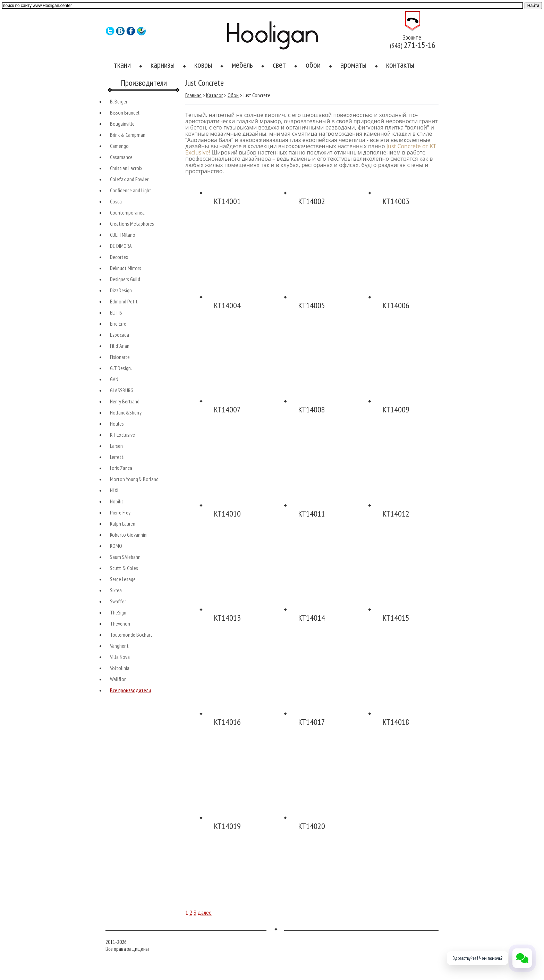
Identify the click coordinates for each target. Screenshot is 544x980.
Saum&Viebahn (125, 557)
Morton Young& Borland (134, 479)
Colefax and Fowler (129, 179)
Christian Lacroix (126, 168)
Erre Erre (118, 324)
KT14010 (227, 514)
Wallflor (118, 679)
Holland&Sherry (126, 412)
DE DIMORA (121, 246)
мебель (242, 65)
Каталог (215, 95)
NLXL (115, 490)
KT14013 (227, 618)
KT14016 (227, 722)
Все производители (130, 690)
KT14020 (312, 826)
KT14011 (312, 514)
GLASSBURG (122, 390)
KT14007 (227, 409)
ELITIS (116, 312)
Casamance (121, 157)
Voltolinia (120, 668)
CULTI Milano (123, 235)
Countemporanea (127, 212)
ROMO (116, 546)
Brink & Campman (128, 135)
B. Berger (119, 101)
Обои (233, 95)
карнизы (163, 65)
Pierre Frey (120, 512)
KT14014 (312, 618)
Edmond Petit (124, 301)
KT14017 (312, 722)
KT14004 (227, 305)
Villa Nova (120, 657)
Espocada (120, 335)
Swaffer (118, 601)
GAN (114, 379)
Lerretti (117, 457)
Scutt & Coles (124, 568)
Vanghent (119, 646)
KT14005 (312, 305)
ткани (122, 65)
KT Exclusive (122, 435)
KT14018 (396, 722)
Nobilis (117, 501)
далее (205, 912)
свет (279, 65)
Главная (193, 95)
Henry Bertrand (125, 401)
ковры (203, 65)
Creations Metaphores (132, 224)
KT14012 (396, 514)
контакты (400, 65)
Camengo (119, 146)
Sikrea (116, 590)
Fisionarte (120, 357)
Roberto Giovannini (129, 535)
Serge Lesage (123, 579)
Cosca (116, 201)
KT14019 (227, 826)
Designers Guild (125, 279)
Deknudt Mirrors (126, 268)
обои (313, 65)
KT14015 (396, 618)
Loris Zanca (121, 468)
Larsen (116, 446)
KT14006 (396, 305)
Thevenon (120, 623)
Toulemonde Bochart (131, 635)
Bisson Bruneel (125, 112)
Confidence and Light (131, 190)
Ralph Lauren (123, 523)
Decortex (119, 257)
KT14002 (312, 201)
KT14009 (396, 409)
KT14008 (312, 409)
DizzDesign (121, 290)
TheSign (118, 612)
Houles (117, 424)
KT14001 (227, 201)
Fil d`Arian (120, 346)
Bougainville (122, 124)
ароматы (353, 65)
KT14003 (396, 201)
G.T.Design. (121, 368)
